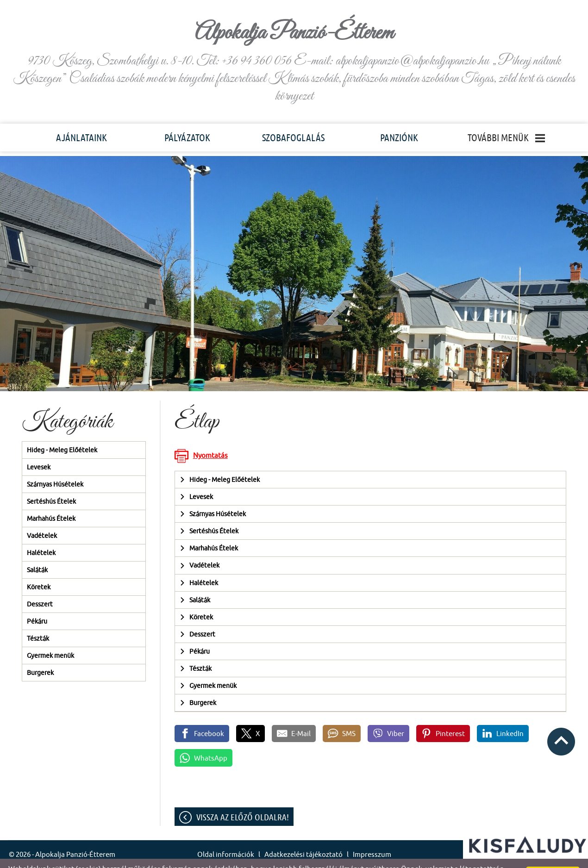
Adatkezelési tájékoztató (303, 836)
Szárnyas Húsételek (55, 466)
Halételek (41, 534)
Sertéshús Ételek (51, 483)
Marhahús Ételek (51, 500)
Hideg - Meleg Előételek (62, 431)
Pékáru (37, 603)
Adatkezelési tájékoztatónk (358, 858)
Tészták (38, 620)
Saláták (37, 551)
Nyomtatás (210, 437)
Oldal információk (226, 836)
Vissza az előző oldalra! (243, 799)
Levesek (39, 449)
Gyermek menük (50, 637)
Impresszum (372, 836)
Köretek (39, 568)
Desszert (40, 586)
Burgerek (40, 654)
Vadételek (42, 517)
